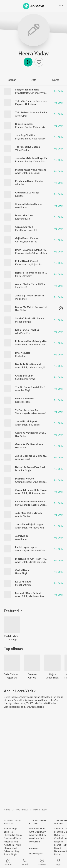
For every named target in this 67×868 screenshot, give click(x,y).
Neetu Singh (21, 573)
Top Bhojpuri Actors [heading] (38, 822)
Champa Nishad (23, 482)
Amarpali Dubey (38, 835)
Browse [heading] (34, 848)
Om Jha (34, 93)
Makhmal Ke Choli (25, 479)
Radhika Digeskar (40, 505)
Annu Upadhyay (37, 832)
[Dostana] (32, 663)
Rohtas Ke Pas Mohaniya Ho (31, 341)
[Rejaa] (52, 663)
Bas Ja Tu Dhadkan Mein (29, 364)
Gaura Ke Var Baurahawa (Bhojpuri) (35, 433)
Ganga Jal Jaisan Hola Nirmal (31, 490)
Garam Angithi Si (25, 227)
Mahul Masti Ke (24, 215)
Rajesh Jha (37, 264)
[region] (33, 809)
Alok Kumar (31, 104)
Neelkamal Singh (12, 838)
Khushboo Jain (36, 528)
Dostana (32, 674)
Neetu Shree (31, 242)
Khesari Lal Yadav (13, 835)
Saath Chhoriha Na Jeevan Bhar (33, 318)
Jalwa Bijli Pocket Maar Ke (30, 296)
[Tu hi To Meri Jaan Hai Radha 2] (12, 663)
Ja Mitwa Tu (22, 536)
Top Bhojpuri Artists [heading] (12, 822)
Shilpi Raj (9, 832)
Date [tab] (34, 80)
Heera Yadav (34, 53)
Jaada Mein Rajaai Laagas (29, 524)
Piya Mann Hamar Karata (29, 181)
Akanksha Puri (37, 838)
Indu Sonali (34, 173)
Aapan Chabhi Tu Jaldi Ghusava (33, 284)
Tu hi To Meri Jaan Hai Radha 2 (12, 674)
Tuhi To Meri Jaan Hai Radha (31, 112)
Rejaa (52, 674)
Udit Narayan (35, 367)
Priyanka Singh (23, 139)
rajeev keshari (38, 413)
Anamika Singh (23, 390)
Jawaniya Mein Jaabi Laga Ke (31, 158)
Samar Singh (10, 854)
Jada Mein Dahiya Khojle (29, 513)
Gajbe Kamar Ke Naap (27, 238)
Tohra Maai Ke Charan (28, 147)
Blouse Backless (24, 124)
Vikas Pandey (39, 139)
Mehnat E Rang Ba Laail (28, 593)
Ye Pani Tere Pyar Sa (27, 410)
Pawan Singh (10, 828)
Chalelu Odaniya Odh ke (29, 204)
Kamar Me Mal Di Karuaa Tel (31, 307)
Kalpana (19, 104)
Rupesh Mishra (23, 402)
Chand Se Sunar (24, 376)
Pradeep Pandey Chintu (28, 127)
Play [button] (28, 62)
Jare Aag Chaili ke (25, 135)
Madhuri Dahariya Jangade (45, 550)
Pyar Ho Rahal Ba (25, 399)
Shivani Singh (11, 848)
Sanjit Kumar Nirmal (25, 379)
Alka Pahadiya (23, 333)
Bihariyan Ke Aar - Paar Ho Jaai (32, 559)
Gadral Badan (23, 570)
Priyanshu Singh (12, 851)
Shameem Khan (37, 828)
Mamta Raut (35, 562)
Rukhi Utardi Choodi (27, 261)
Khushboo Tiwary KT (26, 230)
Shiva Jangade (23, 413)
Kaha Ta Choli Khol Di (27, 330)
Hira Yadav (21, 310)
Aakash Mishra (39, 253)
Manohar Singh (23, 322)
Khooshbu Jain (23, 219)
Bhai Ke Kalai (23, 353)
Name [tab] (56, 80)
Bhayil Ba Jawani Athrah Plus (31, 250)
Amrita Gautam (23, 516)
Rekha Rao (21, 356)
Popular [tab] (11, 80)
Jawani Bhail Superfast (28, 421)
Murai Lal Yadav (23, 276)
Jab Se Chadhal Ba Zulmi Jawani (33, 456)
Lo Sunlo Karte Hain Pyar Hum (32, 501)
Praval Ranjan (22, 93)
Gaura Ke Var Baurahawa (29, 444)
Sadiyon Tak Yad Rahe (27, 90)
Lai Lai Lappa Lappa (26, 547)
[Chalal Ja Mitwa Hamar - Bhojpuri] (12, 625)
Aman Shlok (21, 173)
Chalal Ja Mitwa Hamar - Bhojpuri (12, 636)
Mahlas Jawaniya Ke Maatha (31, 170)
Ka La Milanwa (23, 582)
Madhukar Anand (38, 596)
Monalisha (34, 842)
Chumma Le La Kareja (27, 193)
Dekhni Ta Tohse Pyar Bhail (30, 467)
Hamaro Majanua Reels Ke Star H (34, 273)
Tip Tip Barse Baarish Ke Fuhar (33, 387)
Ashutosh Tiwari (12, 845)
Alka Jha (45, 161)
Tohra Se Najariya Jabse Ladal (32, 101)
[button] (39, 62)
